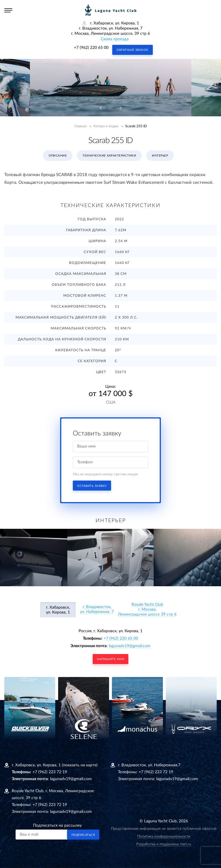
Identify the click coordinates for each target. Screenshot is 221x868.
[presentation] (102, 108)
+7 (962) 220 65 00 (91, 48)
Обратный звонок (133, 50)
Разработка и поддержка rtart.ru (164, 844)
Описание (58, 156)
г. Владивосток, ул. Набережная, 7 (97, 609)
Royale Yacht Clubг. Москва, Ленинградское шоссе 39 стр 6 (147, 609)
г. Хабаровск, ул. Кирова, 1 (58, 610)
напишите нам (110, 659)
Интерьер (160, 156)
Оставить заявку (92, 486)
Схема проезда (115, 39)
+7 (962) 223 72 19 (50, 772)
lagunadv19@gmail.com (130, 646)
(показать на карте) (80, 765)
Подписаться (83, 835)
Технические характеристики (109, 156)
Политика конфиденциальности (164, 837)
